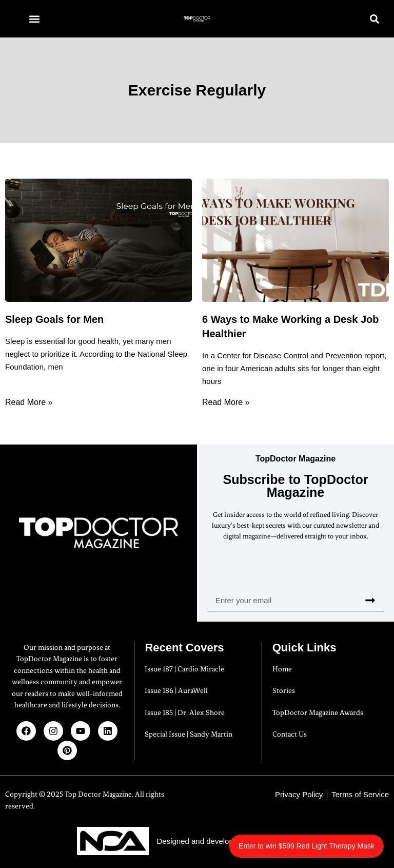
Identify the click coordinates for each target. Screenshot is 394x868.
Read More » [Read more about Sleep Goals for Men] (29, 402)
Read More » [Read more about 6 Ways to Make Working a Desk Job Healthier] (226, 402)
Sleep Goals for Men (54, 319)
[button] (34, 19)
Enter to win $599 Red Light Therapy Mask (307, 846)
